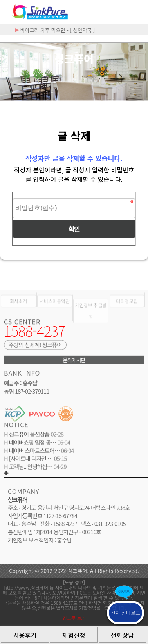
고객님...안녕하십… (30, 468)
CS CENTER (22, 323)
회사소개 (18, 306)
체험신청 (74, 635)
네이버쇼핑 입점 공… (32, 444)
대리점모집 (127, 306)
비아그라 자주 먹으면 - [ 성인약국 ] (55, 30)
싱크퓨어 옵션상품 (29, 436)
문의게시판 (74, 361)
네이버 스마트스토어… (34, 452)
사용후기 (25, 635)
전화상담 (122, 635)
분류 (136, 12)
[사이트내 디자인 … (30, 460)
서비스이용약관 (55, 306)
